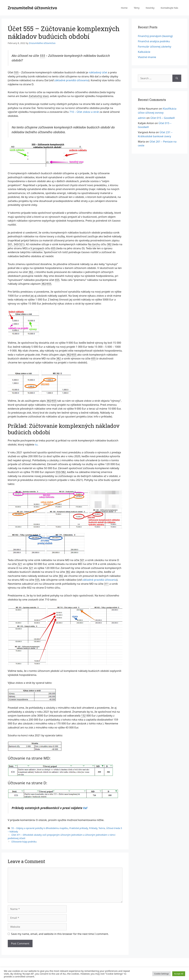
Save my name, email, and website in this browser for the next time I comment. (60, 934)
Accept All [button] (179, 974)
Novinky (150, 8)
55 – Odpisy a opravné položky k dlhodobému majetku (40, 828)
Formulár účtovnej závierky (155, 46)
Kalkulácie (144, 52)
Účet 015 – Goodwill (162, 118)
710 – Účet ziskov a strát (84, 112)
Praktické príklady (79, 828)
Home (124, 8)
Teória (102, 828)
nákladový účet (98, 72)
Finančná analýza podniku (154, 41)
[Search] (177, 78)
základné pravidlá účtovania (71, 80)
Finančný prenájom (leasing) (155, 36)
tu (36, 444)
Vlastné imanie (147, 57)
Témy (137, 8)
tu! (85, 808)
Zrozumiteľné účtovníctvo (32, 8)
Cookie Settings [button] (161, 974)
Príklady (93, 828)
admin (142, 118)
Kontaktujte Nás (169, 8)
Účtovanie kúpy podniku (24, 842)
